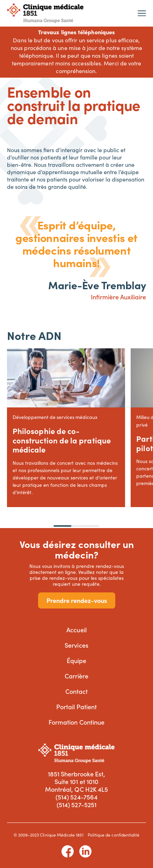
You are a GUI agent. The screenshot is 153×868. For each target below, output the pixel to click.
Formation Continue (76, 722)
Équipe (76, 660)
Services (76, 645)
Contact (76, 691)
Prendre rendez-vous (77, 600)
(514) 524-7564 (76, 797)
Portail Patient (76, 707)
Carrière (76, 676)
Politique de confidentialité (114, 835)
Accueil (76, 630)
